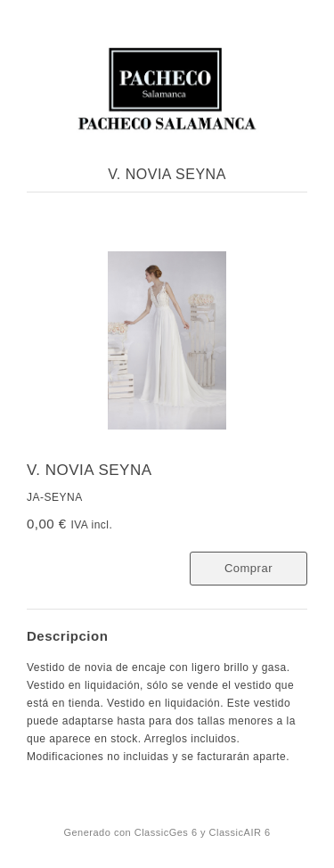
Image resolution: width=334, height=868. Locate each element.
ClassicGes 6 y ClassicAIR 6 (203, 832)
